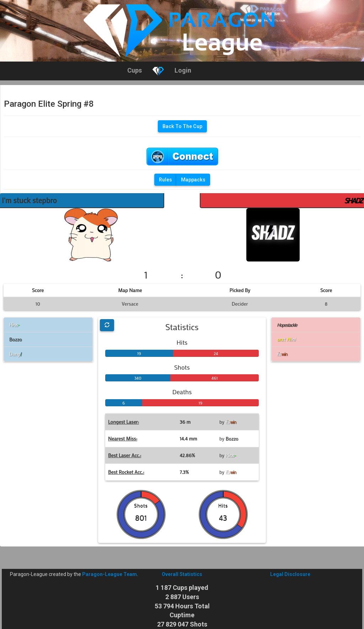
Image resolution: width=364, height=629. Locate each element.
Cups (135, 70)
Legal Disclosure (290, 574)
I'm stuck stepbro (29, 200)
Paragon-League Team (109, 574)
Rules (165, 180)
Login (183, 70)
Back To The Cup (182, 126)
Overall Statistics (182, 574)
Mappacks (193, 180)
